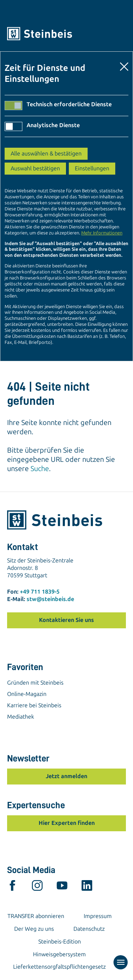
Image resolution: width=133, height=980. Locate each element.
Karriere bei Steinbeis (34, 705)
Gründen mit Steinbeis (35, 683)
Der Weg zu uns (34, 929)
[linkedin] (87, 887)
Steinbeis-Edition (60, 942)
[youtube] (62, 887)
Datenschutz (89, 929)
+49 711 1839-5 (40, 592)
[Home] (66, 34)
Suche (40, 469)
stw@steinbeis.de (50, 599)
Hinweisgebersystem (59, 954)
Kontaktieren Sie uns (66, 620)
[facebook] (12, 887)
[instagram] (37, 887)
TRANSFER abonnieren (36, 916)
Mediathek (21, 717)
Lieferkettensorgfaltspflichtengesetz (59, 967)
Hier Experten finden (67, 823)
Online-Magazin (27, 694)
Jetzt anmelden (66, 776)
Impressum (98, 916)
